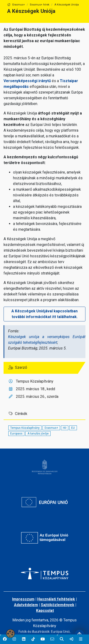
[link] (71, 639)
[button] (5, 639)
